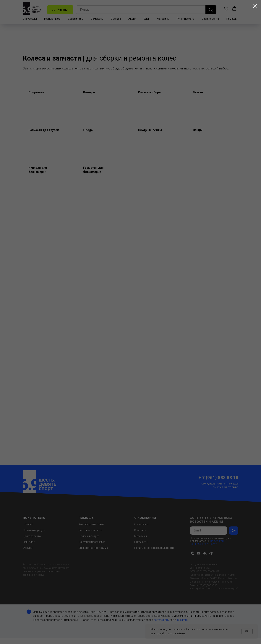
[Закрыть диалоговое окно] (255, 6)
